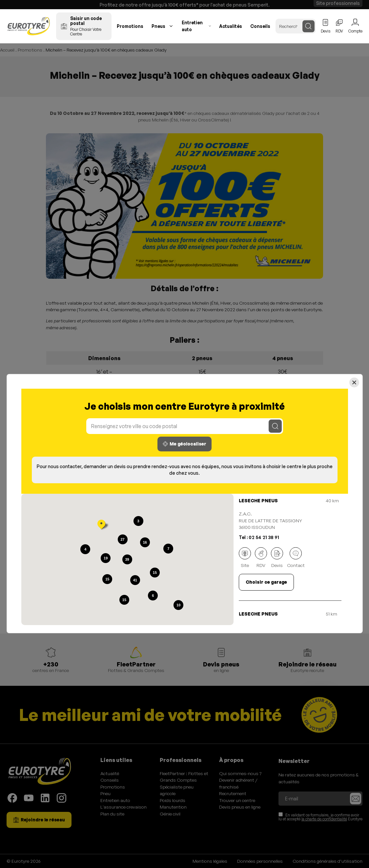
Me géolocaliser (184, 444)
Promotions (130, 26)
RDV (261, 558)
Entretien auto (192, 26)
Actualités (231, 26)
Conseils (260, 26)
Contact (296, 558)
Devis (277, 558)
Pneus (158, 26)
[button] (101, 525)
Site (245, 558)
